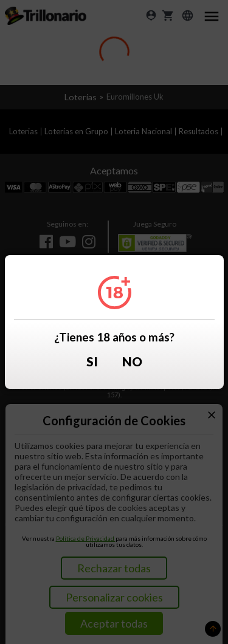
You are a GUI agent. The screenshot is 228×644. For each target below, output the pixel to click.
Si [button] (92, 362)
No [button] (132, 362)
